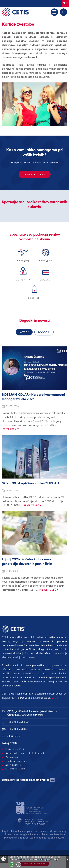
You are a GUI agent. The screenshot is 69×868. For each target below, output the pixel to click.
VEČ (54, 698)
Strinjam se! (12, 865)
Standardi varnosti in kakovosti (25, 753)
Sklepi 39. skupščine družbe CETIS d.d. (31, 483)
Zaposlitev (12, 757)
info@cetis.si (14, 736)
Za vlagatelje (14, 765)
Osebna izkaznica (16, 761)
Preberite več (11, 429)
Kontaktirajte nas (35, 174)
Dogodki (44, 332)
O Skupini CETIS (16, 769)
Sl (66, 3)
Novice (24, 332)
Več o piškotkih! (19, 865)
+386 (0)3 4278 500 (18, 722)
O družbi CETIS (15, 749)
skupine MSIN (9, 698)
